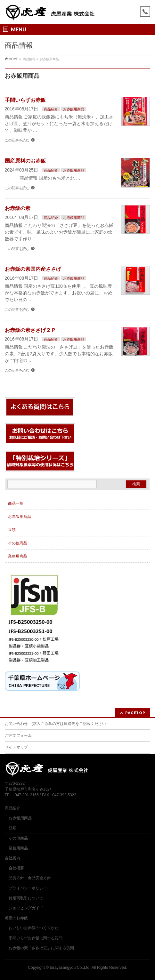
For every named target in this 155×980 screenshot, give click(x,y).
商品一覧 (16, 503)
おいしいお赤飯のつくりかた (34, 928)
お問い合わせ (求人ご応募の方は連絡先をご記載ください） (57, 724)
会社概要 (16, 868)
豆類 (12, 530)
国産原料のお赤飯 (25, 161)
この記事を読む (17, 140)
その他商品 (18, 543)
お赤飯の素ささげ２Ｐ (30, 330)
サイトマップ (16, 747)
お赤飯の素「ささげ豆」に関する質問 (41, 948)
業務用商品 (18, 556)
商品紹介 (51, 109)
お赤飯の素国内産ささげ (33, 269)
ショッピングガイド (26, 908)
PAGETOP (135, 713)
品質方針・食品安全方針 (30, 878)
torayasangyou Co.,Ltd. (70, 968)
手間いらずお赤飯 (25, 100)
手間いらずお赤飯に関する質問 (36, 938)
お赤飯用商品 (74, 109)
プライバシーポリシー (28, 888)
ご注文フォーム (18, 735)
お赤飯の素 (18, 208)
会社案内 (12, 858)
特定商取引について (26, 898)
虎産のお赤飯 (16, 918)
